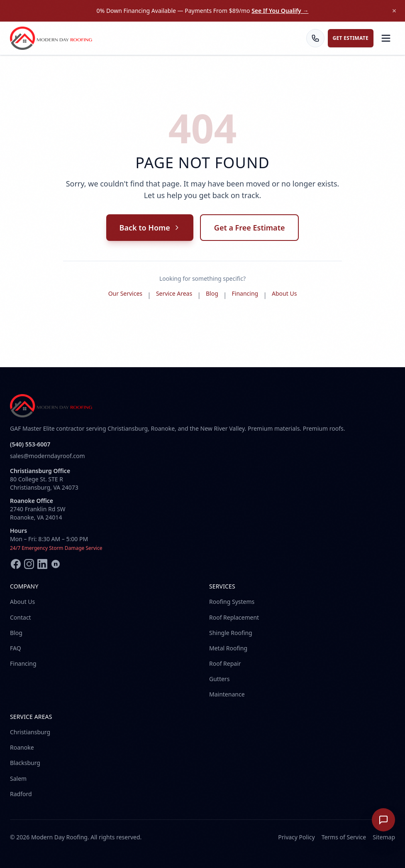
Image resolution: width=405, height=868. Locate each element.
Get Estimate (351, 38)
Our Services (125, 293)
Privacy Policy (296, 837)
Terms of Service (344, 837)
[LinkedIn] (42, 564)
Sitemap (384, 837)
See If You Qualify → (280, 11)
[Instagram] (29, 564)
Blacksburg (25, 763)
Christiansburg (30, 732)
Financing (245, 293)
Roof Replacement (234, 617)
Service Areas (174, 293)
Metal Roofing (228, 648)
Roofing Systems (232, 602)
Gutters (219, 679)
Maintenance (227, 694)
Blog (212, 293)
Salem (18, 779)
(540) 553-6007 (30, 444)
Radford (21, 794)
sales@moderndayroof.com (47, 456)
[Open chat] (383, 820)
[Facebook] (16, 564)
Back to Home (150, 228)
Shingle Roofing (231, 633)
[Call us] (315, 38)
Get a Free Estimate (250, 228)
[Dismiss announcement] (394, 11)
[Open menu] (386, 38)
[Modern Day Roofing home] (51, 38)
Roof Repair (225, 663)
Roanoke (22, 747)
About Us (284, 293)
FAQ (16, 648)
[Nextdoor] (56, 564)
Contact (21, 617)
